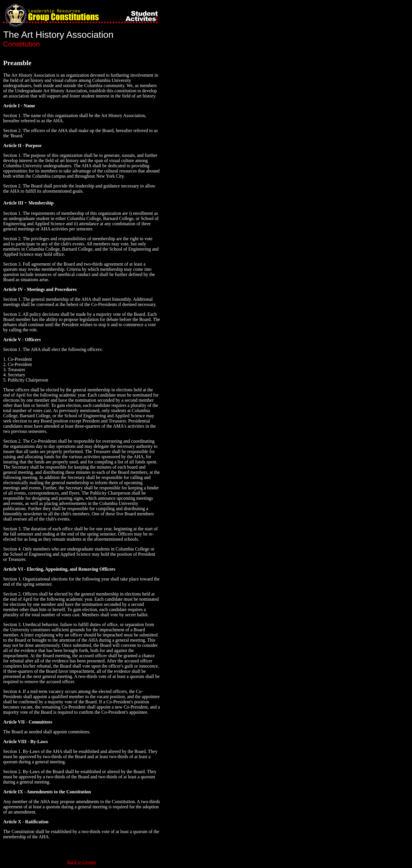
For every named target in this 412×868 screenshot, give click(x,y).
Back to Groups (82, 862)
